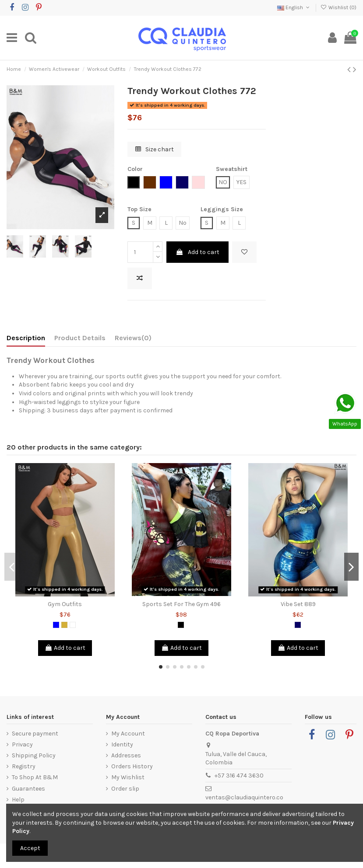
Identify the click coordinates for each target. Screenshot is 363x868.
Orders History (132, 766)
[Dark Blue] (298, 625)
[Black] (181, 625)
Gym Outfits (65, 604)
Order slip (125, 789)
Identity (122, 744)
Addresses (126, 755)
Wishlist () (338, 7)
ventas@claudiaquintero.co (244, 797)
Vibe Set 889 (298, 604)
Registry (24, 766)
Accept (30, 848)
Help (18, 800)
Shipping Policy (34, 755)
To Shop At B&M (35, 777)
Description (26, 338)
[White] (73, 625)
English (294, 7)
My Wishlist (128, 777)
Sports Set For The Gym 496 (181, 604)
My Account (128, 734)
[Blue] (56, 625)
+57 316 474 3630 (239, 776)
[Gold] (64, 625)
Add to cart (197, 252)
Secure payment (35, 734)
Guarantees (28, 789)
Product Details (80, 338)
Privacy (22, 744)
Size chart (155, 149)
